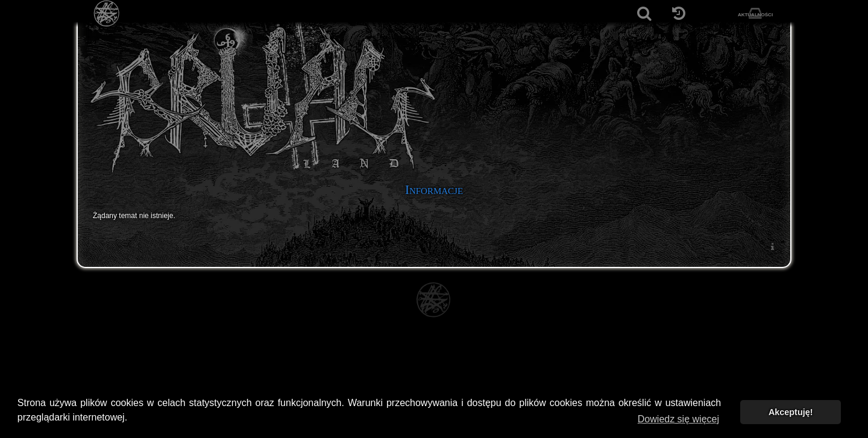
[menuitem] (772, 246)
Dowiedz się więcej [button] (678, 419)
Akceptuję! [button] (791, 412)
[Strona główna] (107, 14)
